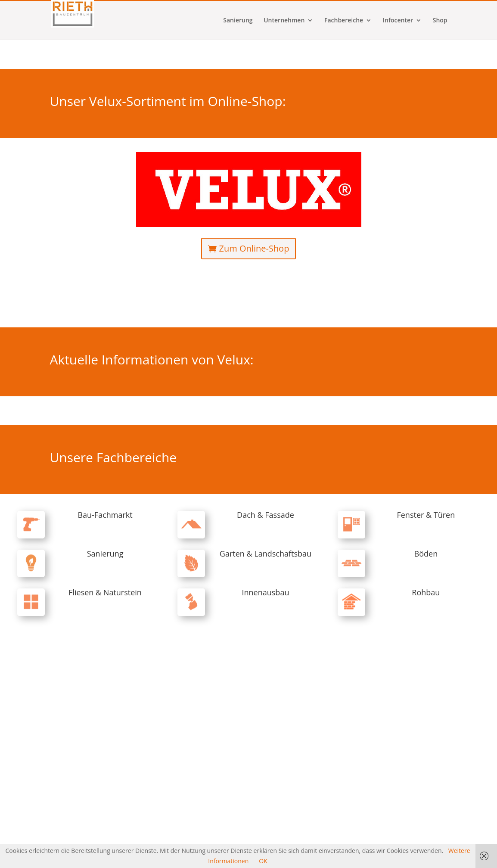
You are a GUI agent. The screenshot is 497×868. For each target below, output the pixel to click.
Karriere (362, 7)
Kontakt (292, 7)
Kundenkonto (327, 7)
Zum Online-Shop (254, 248)
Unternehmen (284, 50)
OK (263, 861)
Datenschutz (432, 7)
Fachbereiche (344, 50)
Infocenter (398, 50)
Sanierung (238, 50)
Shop (440, 50)
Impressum (394, 7)
